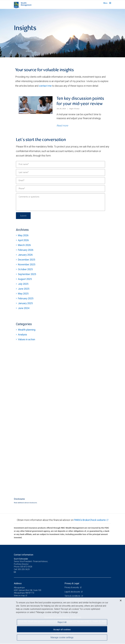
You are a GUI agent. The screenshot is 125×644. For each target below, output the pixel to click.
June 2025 (24, 289)
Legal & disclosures (72, 592)
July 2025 (23, 284)
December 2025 (27, 260)
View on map (19, 596)
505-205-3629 (24, 570)
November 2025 (27, 265)
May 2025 (23, 294)
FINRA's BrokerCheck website (90, 520)
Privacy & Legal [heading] (72, 584)
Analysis (22, 335)
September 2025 (27, 274)
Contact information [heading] (24, 555)
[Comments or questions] (60, 202)
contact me (45, 86)
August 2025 (25, 279)
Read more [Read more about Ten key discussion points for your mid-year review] (62, 126)
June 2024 (24, 308)
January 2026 (25, 255)
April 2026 (23, 240)
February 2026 (26, 250)
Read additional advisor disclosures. (26, 503)
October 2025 (25, 270)
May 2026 (23, 236)
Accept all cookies (62, 629)
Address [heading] (18, 584)
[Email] (60, 181)
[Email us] (15, 572)
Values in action (27, 340)
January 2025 (25, 304)
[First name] (60, 165)
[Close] (121, 600)
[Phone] (60, 189)
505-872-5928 (26, 567)
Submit (24, 216)
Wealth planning (27, 330)
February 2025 (26, 299)
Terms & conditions (73, 596)
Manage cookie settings (62, 638)
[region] (62, 621)
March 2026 (24, 245)
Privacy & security (72, 588)
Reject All (62, 622)
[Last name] (60, 173)
